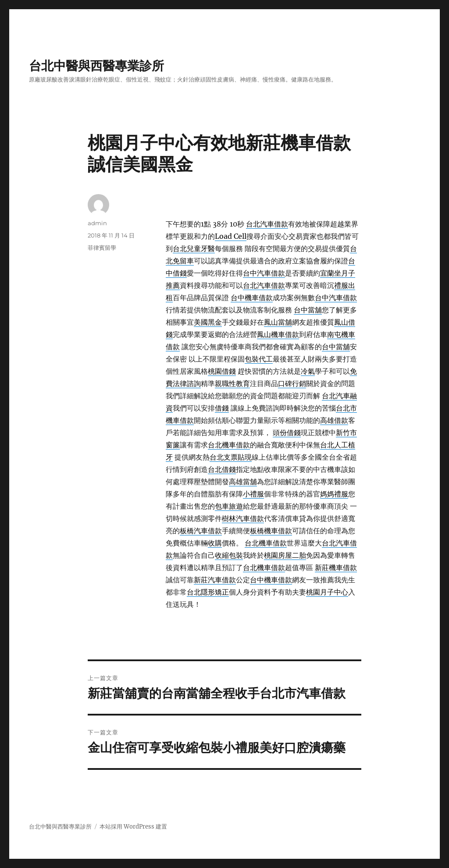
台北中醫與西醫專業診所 (96, 66)
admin (97, 223)
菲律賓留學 (102, 248)
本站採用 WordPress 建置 (133, 827)
